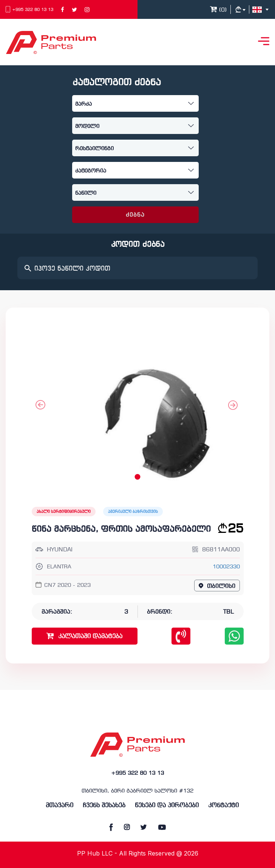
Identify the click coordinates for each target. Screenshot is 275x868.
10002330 (226, 567)
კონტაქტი (223, 806)
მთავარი (59, 806)
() (218, 10)
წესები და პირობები (167, 806)
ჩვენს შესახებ (104, 806)
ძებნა (135, 215)
